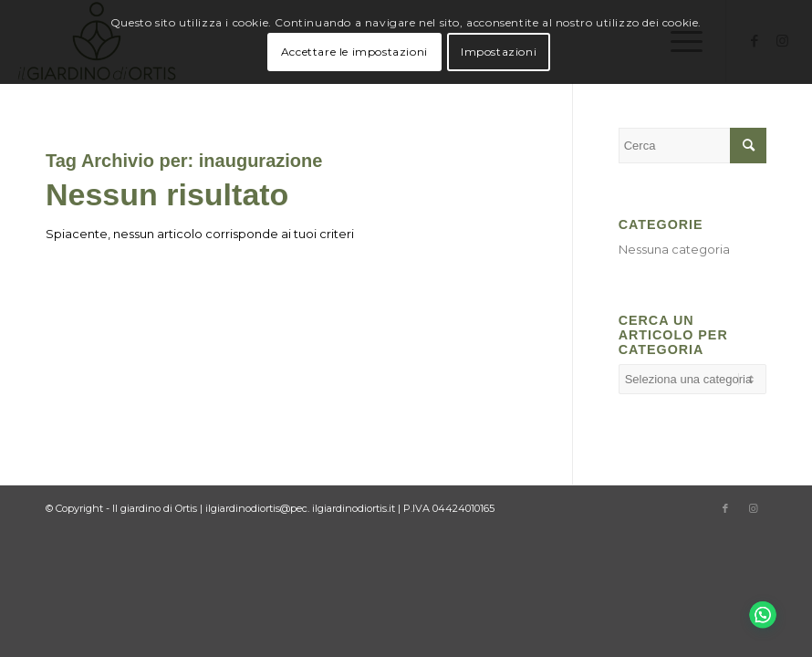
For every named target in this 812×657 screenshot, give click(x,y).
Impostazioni (499, 52)
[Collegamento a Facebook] (725, 508)
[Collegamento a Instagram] (753, 508)
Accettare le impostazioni (354, 52)
